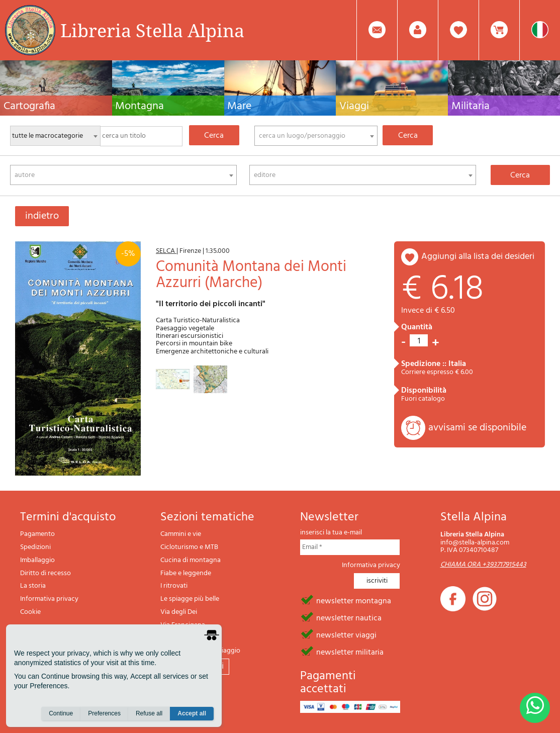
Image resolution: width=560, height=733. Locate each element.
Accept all (192, 713)
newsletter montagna (354, 600)
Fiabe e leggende (186, 573)
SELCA (166, 251)
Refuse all (149, 713)
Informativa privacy (49, 599)
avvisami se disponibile (477, 428)
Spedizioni (35, 547)
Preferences (104, 713)
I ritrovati (174, 586)
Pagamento (37, 534)
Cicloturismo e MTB (189, 547)
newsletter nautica (349, 617)
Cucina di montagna (191, 560)
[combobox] (316, 136)
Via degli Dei (179, 612)
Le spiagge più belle (190, 599)
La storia (33, 586)
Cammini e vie (181, 534)
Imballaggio (37, 560)
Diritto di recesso (45, 573)
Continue (61, 713)
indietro (42, 216)
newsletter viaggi (346, 634)
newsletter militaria (350, 652)
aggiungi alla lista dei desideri (478, 257)
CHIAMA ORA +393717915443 (483, 565)
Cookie (30, 612)
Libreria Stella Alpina (152, 30)
